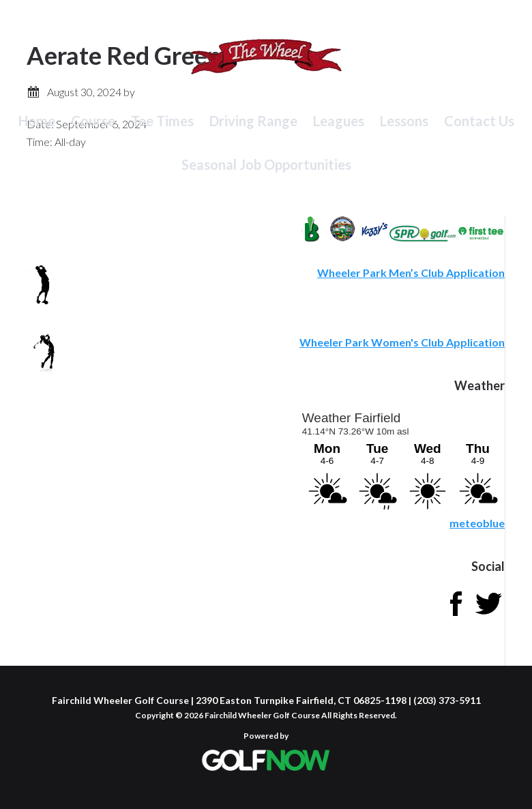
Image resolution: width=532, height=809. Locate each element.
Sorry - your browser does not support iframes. (402, 458)
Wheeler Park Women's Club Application (402, 342)
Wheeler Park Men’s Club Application (411, 273)
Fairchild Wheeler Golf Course (266, 65)
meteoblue (477, 523)
